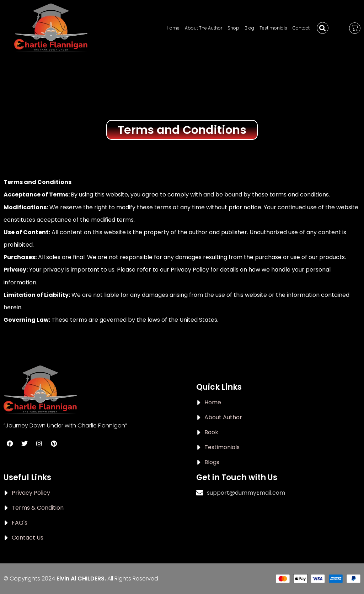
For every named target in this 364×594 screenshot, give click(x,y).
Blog (249, 28)
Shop (233, 28)
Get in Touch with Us (237, 477)
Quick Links (219, 387)
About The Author (204, 28)
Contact (301, 28)
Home (173, 28)
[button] (323, 28)
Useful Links (27, 477)
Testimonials (273, 28)
